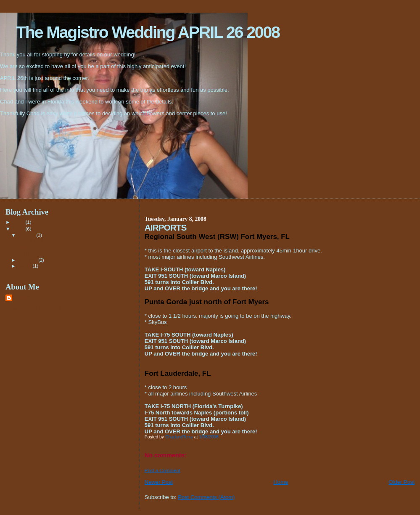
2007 (19, 222)
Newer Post (159, 482)
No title (24, 254)
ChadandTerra (30, 297)
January (28, 235)
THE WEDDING (33, 242)
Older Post (402, 482)
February (29, 260)
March (26, 266)
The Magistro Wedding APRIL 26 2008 (148, 32)
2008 (19, 229)
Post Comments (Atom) (206, 497)
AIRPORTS (28, 247)
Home (281, 482)
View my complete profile (34, 308)
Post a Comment (162, 470)
